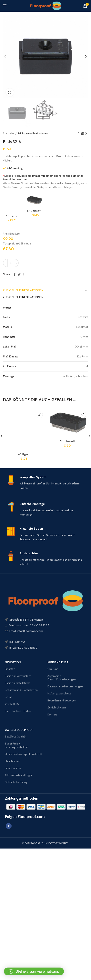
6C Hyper (24, 454)
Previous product (78, 134)
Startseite (9, 133)
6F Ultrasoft (67, 441)
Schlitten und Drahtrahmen (33, 133)
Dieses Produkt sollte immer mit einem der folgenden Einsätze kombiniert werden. (43, 178)
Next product (86, 134)
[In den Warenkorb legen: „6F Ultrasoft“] (83, 415)
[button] (34, 971)
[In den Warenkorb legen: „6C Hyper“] (39, 415)
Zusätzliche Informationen (23, 290)
